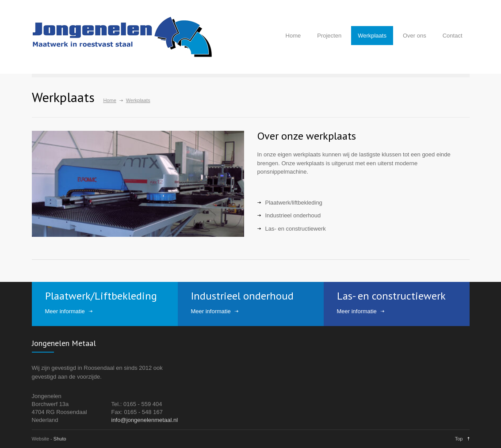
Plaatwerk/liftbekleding (294, 203)
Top (459, 439)
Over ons (415, 36)
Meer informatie (65, 311)
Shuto (60, 439)
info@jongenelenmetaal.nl (145, 420)
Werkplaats (372, 36)
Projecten (329, 36)
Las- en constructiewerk (296, 229)
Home (293, 36)
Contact (453, 36)
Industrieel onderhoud (293, 215)
